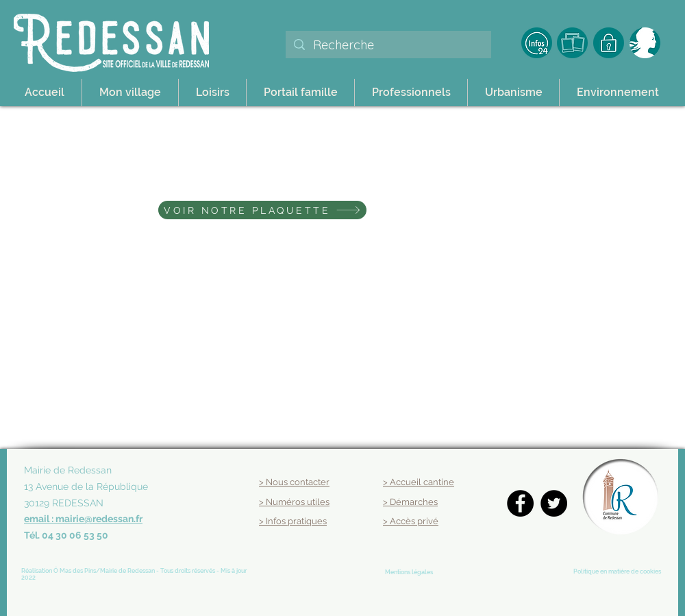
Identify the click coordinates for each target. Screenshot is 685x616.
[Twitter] (554, 503)
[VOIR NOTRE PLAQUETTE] (262, 210)
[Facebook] (520, 503)
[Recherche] (388, 45)
